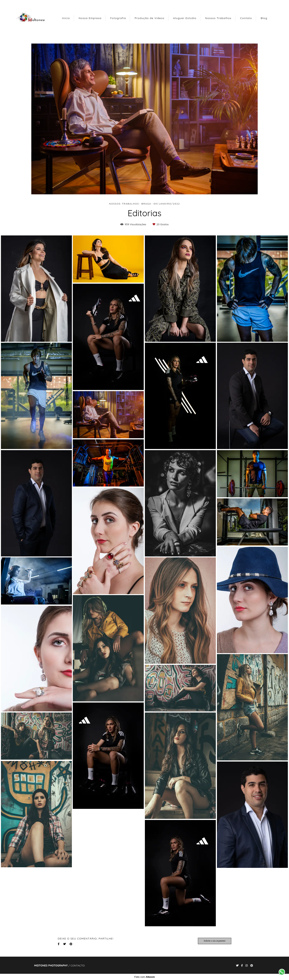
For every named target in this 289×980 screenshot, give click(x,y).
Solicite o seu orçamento (215, 941)
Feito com (144, 977)
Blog (264, 18)
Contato (246, 18)
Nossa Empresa (90, 18)
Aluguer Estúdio (185, 18)
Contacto (78, 965)
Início (66, 18)
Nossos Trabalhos (218, 18)
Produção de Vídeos (150, 18)
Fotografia (118, 18)
